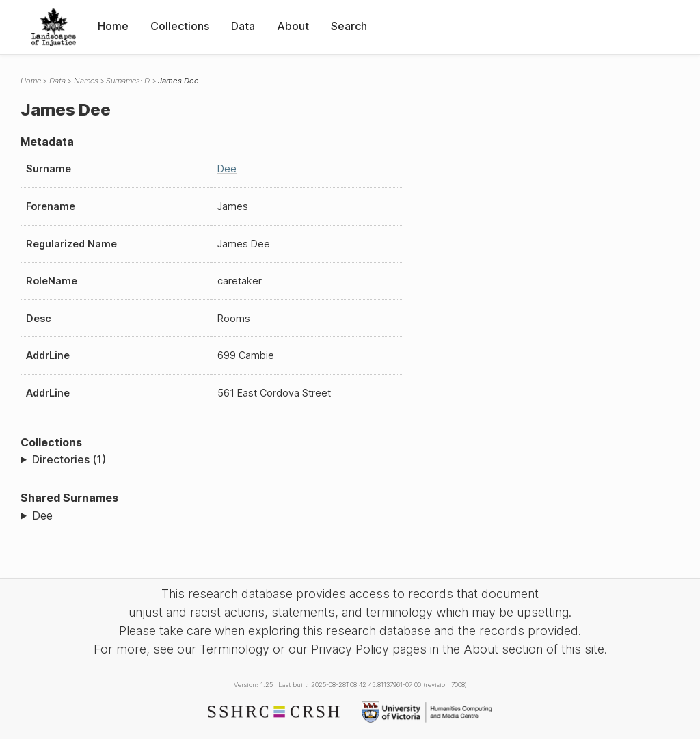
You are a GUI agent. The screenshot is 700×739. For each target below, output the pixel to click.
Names (86, 81)
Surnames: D (128, 81)
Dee (227, 169)
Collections (180, 26)
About (293, 26)
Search (349, 26)
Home (113, 26)
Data (243, 26)
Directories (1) (69, 459)
